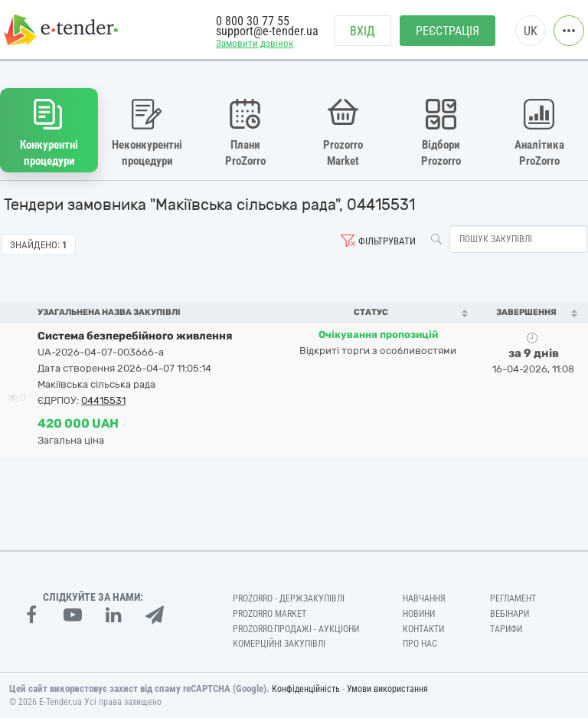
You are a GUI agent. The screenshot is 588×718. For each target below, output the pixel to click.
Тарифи (506, 629)
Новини (419, 614)
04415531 (103, 400)
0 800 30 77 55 (253, 21)
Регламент (513, 598)
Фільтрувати (387, 241)
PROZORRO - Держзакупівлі (289, 598)
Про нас (420, 644)
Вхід (363, 31)
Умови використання (387, 689)
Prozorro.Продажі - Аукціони (296, 629)
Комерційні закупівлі (279, 644)
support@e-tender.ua (267, 31)
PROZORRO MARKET (269, 614)
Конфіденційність (306, 689)
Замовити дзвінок (255, 43)
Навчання (424, 598)
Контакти (423, 629)
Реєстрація (448, 31)
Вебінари (510, 614)
